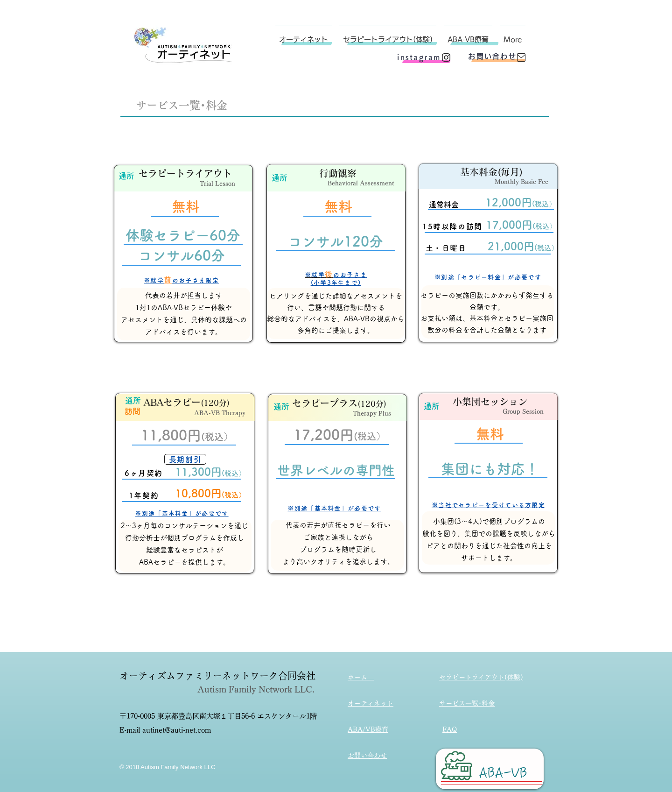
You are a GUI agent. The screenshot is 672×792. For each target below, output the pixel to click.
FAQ (450, 729)
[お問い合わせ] (492, 56)
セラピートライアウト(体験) (481, 677)
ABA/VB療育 (368, 729)
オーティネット (371, 703)
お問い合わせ (367, 756)
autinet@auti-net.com (177, 730)
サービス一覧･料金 (467, 703)
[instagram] (419, 57)
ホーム (361, 677)
